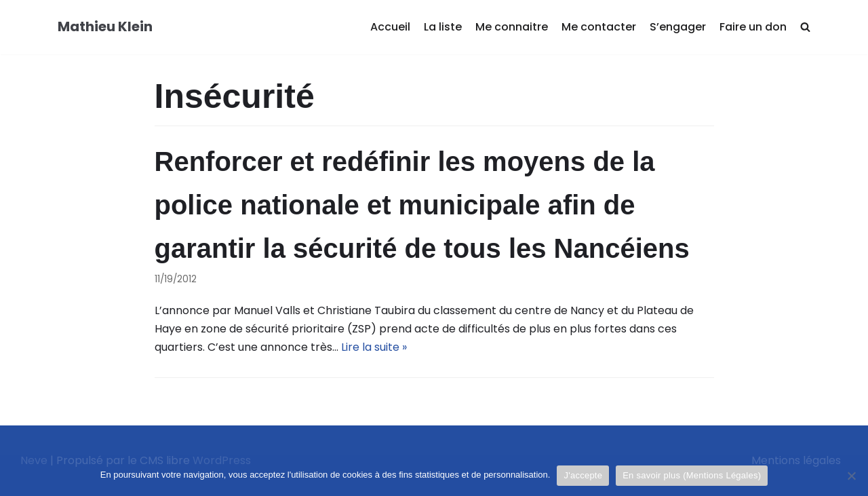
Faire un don (753, 27)
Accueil (390, 27)
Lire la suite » (374, 347)
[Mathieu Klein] (105, 27)
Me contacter (599, 27)
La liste (443, 27)
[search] (805, 27)
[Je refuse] (851, 476)
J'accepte (583, 475)
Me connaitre (512, 27)
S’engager (678, 27)
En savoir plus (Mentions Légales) (692, 475)
